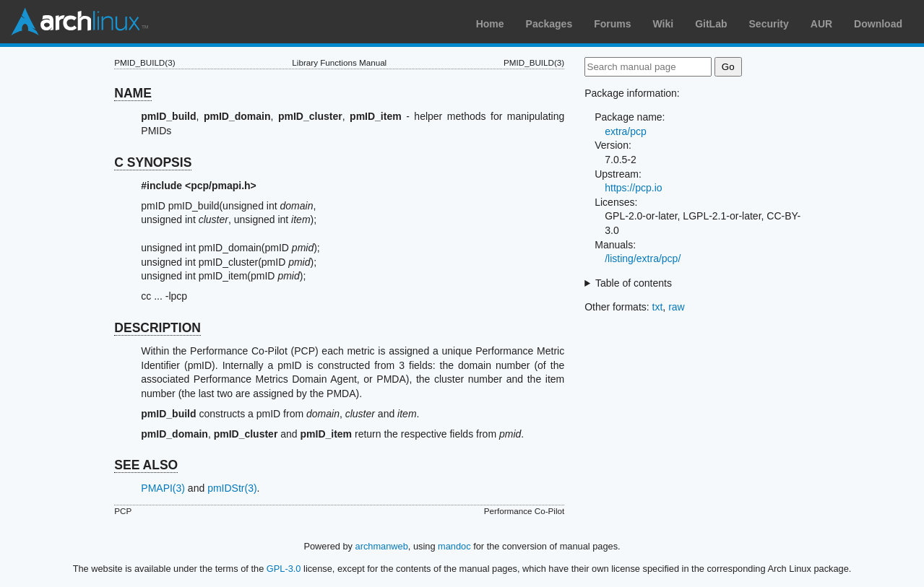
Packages (549, 24)
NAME (133, 93)
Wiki (664, 24)
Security (769, 24)
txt (658, 307)
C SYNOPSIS (153, 162)
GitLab (711, 24)
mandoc (454, 546)
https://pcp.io (633, 188)
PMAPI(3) (163, 488)
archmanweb (382, 546)
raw (677, 307)
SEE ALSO (146, 465)
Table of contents (634, 283)
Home (490, 24)
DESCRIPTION (157, 328)
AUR (821, 24)
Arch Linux (79, 22)
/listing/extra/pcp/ (643, 258)
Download (878, 24)
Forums (612, 24)
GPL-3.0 (284, 569)
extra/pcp (626, 131)
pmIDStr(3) (232, 488)
